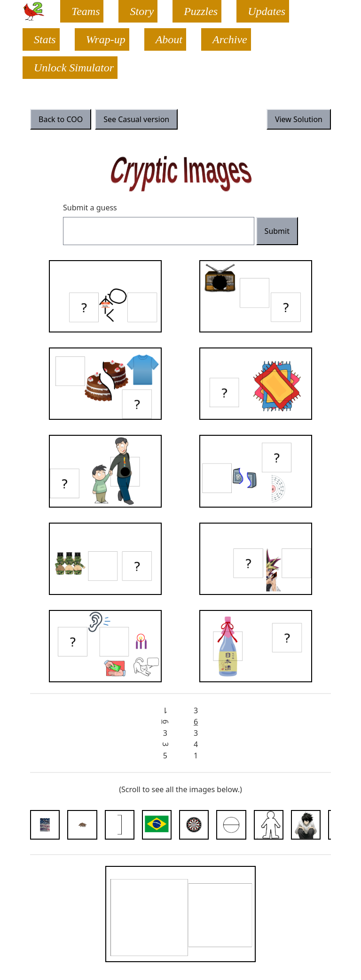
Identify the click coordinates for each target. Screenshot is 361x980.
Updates (267, 11)
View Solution (299, 119)
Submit (277, 231)
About (169, 39)
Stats (45, 39)
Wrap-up (106, 39)
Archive (230, 39)
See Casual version (136, 119)
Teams (86, 11)
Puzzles (201, 11)
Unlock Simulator (74, 68)
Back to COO (61, 119)
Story (142, 11)
